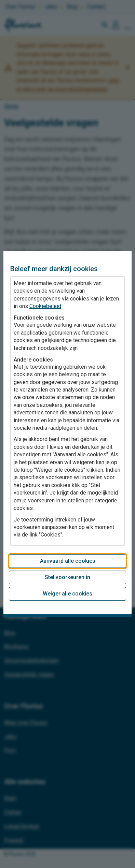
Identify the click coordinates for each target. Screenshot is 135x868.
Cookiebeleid (45, 306)
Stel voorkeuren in (67, 577)
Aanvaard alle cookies (68, 561)
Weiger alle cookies (67, 594)
